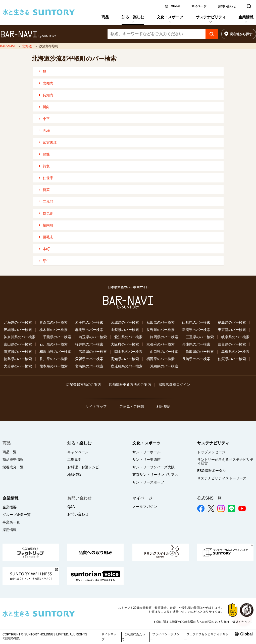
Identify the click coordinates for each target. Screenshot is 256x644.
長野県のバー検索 (161, 330)
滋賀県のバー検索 (18, 352)
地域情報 (74, 475)
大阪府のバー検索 (125, 344)
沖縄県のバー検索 (164, 366)
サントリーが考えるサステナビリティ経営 (225, 461)
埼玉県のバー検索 (93, 337)
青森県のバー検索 (54, 322)
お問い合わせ (227, 6)
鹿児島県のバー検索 (127, 366)
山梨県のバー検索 (125, 330)
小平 (46, 119)
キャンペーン (78, 452)
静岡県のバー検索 (164, 337)
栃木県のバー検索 (54, 330)
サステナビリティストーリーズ (222, 478)
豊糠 (46, 154)
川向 (46, 107)
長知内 (48, 95)
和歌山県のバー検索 (55, 352)
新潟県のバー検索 (196, 330)
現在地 (241, 34)
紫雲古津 (50, 142)
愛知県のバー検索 (128, 337)
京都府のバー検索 (161, 344)
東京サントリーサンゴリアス (155, 475)
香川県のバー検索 (54, 359)
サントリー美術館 (146, 460)
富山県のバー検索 (18, 344)
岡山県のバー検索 (128, 352)
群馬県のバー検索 (89, 330)
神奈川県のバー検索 (20, 337)
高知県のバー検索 (125, 359)
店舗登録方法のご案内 (84, 385)
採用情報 (10, 530)
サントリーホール (146, 452)
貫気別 (48, 213)
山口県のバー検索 (164, 352)
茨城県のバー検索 (18, 330)
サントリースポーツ (148, 482)
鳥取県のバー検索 (200, 352)
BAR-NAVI (8, 46)
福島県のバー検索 (232, 322)
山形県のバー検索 (196, 322)
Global (175, 6)
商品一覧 (10, 452)
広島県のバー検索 (93, 352)
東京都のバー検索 (232, 330)
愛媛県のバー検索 (89, 359)
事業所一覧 (11, 522)
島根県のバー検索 (235, 352)
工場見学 (74, 460)
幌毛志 (48, 237)
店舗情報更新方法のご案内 (130, 385)
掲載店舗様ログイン (174, 385)
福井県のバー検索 (89, 344)
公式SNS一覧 (209, 498)
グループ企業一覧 (17, 515)
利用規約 (164, 406)
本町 (46, 249)
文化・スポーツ (170, 17)
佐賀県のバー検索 (232, 359)
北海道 (27, 46)
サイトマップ (96, 406)
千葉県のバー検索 (57, 337)
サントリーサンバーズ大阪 (153, 467)
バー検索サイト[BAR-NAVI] (28, 34)
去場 (46, 131)
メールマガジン (145, 507)
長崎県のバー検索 (196, 359)
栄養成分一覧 (13, 467)
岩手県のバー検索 (89, 322)
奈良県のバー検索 (232, 344)
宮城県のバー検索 (125, 322)
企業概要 (10, 507)
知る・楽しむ (133, 17)
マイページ (199, 6)
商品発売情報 (13, 460)
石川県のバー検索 (54, 344)
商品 (105, 17)
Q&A (71, 507)
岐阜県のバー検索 (235, 337)
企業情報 (246, 17)
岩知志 (48, 83)
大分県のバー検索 (18, 366)
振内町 (48, 225)
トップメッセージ (211, 452)
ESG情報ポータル (212, 471)
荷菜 (46, 190)
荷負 (46, 166)
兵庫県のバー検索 (196, 344)
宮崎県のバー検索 (89, 366)
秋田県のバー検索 (161, 322)
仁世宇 (48, 178)
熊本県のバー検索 (54, 366)
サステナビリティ (211, 17)
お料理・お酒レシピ (83, 467)
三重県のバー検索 (200, 337)
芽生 (46, 261)
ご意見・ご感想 (132, 406)
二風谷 (48, 202)
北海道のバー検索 (18, 322)
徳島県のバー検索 (18, 359)
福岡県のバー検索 (161, 359)
